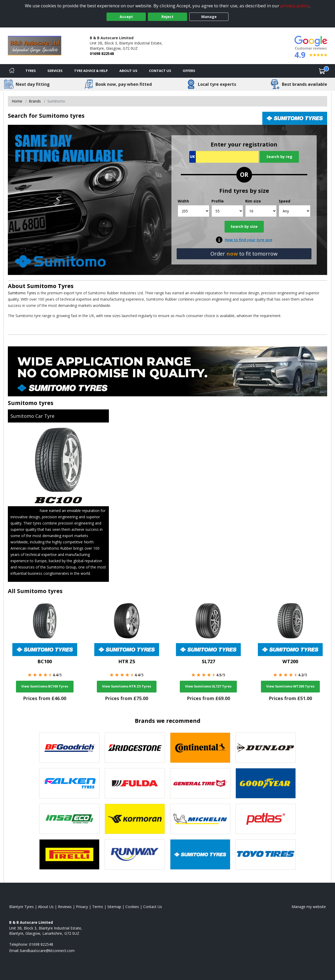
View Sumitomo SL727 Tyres (208, 686)
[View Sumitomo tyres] (200, 854)
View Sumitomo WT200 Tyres (290, 686)
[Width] (194, 211)
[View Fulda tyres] (135, 783)
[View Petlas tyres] (266, 819)
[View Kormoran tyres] (135, 819)
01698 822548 (102, 53)
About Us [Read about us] (46, 907)
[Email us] (47, 951)
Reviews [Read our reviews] (65, 907)
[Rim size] (261, 211)
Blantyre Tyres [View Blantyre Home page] (21, 907)
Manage (209, 17)
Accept (126, 17)
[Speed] (295, 211)
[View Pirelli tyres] (69, 854)
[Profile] (227, 211)
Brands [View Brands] (35, 101)
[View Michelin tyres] (200, 819)
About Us (128, 71)
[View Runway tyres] (135, 854)
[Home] (12, 71)
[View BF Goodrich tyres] (69, 748)
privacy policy (295, 6)
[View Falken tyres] (69, 783)
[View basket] (322, 71)
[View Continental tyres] (200, 748)
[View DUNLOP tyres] (266, 748)
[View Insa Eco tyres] (69, 819)
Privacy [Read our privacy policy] (82, 907)
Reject (167, 17)
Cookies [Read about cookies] (132, 907)
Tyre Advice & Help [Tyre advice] (91, 71)
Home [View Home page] (17, 101)
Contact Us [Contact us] (160, 71)
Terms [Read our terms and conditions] (98, 907)
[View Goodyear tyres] (266, 783)
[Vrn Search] (224, 157)
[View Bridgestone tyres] (135, 748)
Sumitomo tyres (31, 403)
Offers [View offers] (189, 71)
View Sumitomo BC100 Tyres (45, 686)
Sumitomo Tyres (50, 286)
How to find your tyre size (249, 240)
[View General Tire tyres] (200, 783)
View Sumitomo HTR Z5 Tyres (127, 686)
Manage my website (309, 907)
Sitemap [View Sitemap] (114, 907)
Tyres (31, 71)
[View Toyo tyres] (266, 854)
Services (55, 71)
